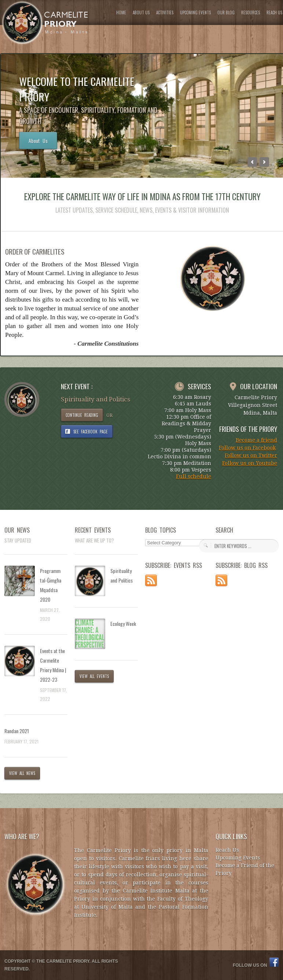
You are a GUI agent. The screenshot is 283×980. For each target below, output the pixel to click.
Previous (252, 162)
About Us (38, 140)
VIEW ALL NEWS (22, 773)
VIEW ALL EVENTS (94, 676)
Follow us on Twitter (251, 455)
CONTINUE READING (82, 415)
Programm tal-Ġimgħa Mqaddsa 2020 (51, 585)
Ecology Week (123, 624)
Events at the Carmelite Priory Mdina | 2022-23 (53, 665)
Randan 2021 (17, 731)
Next (264, 162)
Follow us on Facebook (247, 448)
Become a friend (256, 440)
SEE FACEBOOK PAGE (91, 432)
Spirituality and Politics (122, 575)
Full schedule (194, 476)
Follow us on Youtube (250, 463)
